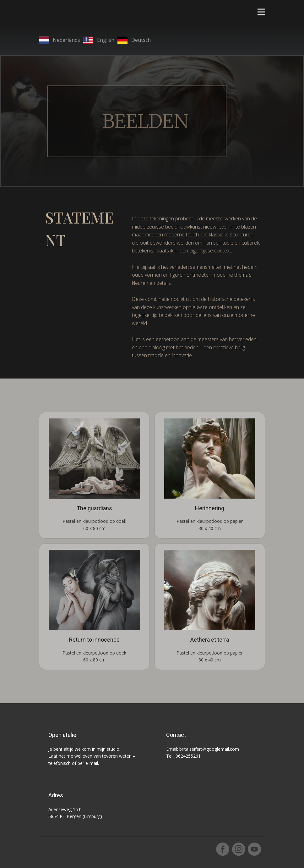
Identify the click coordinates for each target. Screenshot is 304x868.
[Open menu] (261, 12)
